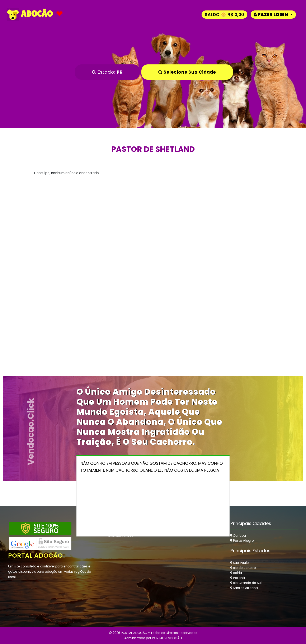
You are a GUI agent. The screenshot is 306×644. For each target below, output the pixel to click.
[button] (273, 15)
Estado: (107, 72)
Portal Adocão (36, 556)
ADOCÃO (30, 15)
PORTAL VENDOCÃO (167, 638)
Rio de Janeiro (243, 568)
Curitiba (238, 536)
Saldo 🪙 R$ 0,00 (224, 15)
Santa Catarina (244, 588)
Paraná (237, 578)
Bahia (236, 573)
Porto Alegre (242, 541)
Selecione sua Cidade (187, 72)
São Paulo (239, 563)
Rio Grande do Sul (246, 583)
